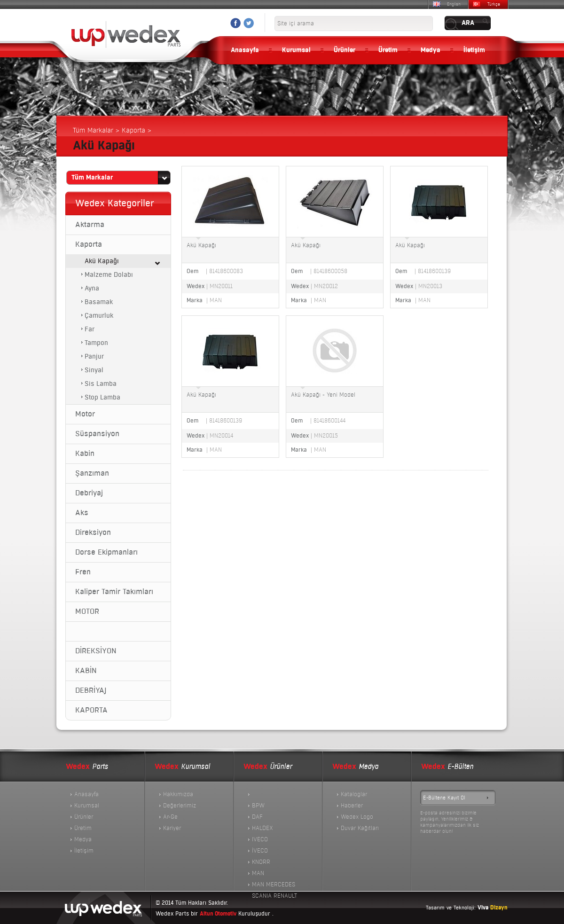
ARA (468, 23)
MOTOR (87, 611)
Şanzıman (92, 473)
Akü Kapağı (102, 261)
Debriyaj (89, 493)
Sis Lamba (101, 384)
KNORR (261, 862)
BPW (258, 806)
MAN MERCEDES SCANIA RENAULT (274, 885)
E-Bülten (447, 767)
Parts (87, 767)
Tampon (96, 343)
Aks (82, 513)
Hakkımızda (178, 794)
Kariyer (172, 828)
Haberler (352, 806)
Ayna (92, 288)
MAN (258, 873)
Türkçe (494, 4)
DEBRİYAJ (91, 690)
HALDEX (262, 828)
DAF (257, 817)
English (454, 4)
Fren (83, 572)
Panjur (94, 356)
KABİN (86, 671)
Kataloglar (354, 794)
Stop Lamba (102, 397)
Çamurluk (99, 316)
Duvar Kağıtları (360, 828)
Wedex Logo (357, 817)
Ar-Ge (170, 817)
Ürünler (345, 50)
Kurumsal (296, 50)
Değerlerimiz (180, 806)
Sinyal (94, 370)
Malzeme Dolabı (109, 275)
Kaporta (89, 244)
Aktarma (90, 225)
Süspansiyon (97, 434)
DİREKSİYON (96, 651)
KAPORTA (91, 710)
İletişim (474, 50)
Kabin (85, 454)
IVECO (260, 839)
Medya (431, 50)
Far (90, 329)
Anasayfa (245, 50)
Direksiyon (93, 532)
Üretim (388, 50)
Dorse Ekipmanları (106, 552)
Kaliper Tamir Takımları (114, 592)
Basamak (99, 302)
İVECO (260, 851)
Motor (85, 414)
